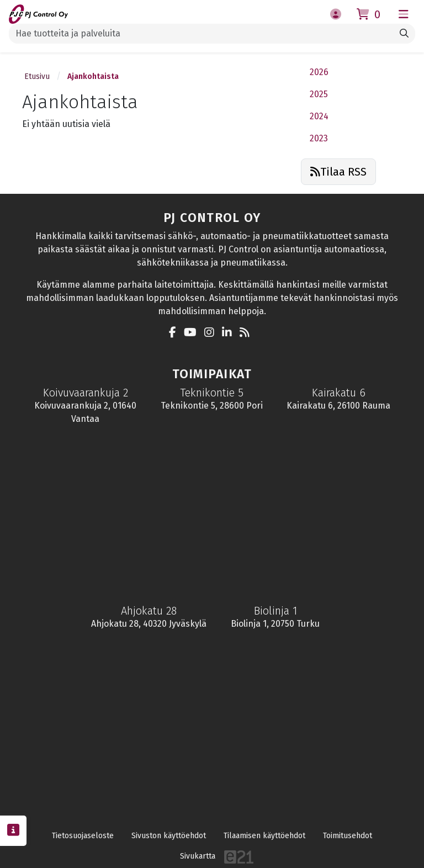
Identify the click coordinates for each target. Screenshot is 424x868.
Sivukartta (198, 856)
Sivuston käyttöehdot (169, 836)
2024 (319, 116)
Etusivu (37, 76)
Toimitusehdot (348, 836)
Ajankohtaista (93, 76)
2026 (319, 72)
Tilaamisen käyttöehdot (264, 836)
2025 (319, 94)
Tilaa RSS (338, 172)
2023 (319, 138)
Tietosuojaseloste (83, 836)
